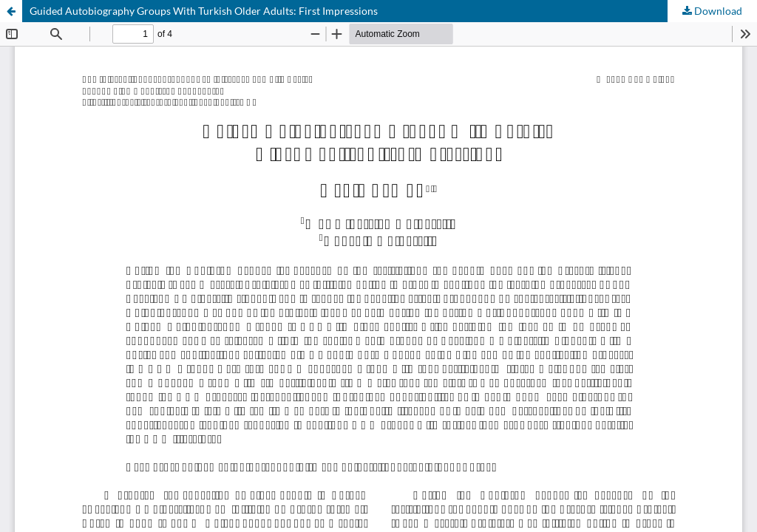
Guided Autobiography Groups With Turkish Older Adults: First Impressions (204, 11)
